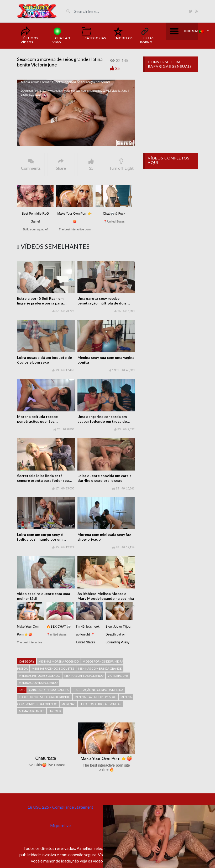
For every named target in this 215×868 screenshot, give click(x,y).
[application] (76, 113)
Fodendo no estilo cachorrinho (45, 697)
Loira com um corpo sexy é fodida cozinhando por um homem (40, 539)
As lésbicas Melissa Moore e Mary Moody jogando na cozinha (106, 596)
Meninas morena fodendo (59, 661)
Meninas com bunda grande (100, 668)
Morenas (68, 704)
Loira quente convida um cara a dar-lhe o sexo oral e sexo (104, 478)
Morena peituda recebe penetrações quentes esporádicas (37, 421)
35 (117, 68)
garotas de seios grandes (49, 690)
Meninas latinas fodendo (84, 676)
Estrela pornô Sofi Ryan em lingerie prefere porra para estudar (40, 303)
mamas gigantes (32, 711)
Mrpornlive (60, 825)
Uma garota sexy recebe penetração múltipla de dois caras (102, 303)
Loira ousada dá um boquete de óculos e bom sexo (44, 360)
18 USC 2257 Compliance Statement (60, 807)
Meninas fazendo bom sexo (95, 697)
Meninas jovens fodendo (38, 683)
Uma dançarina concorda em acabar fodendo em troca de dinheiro (102, 421)
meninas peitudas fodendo (40, 676)
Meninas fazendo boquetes (53, 668)
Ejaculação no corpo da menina (98, 690)
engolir (55, 711)
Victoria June (118, 676)
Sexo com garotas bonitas (100, 704)
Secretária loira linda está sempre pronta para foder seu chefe (43, 480)
